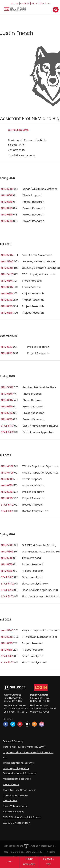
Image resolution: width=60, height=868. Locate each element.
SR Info (35, 3)
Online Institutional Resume (18, 763)
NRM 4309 (7, 466)
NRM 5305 (7, 189)
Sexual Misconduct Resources (20, 773)
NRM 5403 (7, 274)
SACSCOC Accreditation (17, 823)
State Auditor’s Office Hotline (19, 790)
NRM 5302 (7, 255)
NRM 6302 (7, 287)
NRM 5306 (7, 262)
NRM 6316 (7, 202)
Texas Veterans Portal (15, 806)
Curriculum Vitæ (18, 130)
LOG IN (41, 688)
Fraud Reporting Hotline (16, 768)
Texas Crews (10, 800)
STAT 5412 (7, 505)
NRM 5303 (7, 637)
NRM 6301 (7, 195)
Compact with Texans (15, 796)
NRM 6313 (7, 347)
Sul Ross (46, 3)
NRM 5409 (7, 473)
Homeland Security (14, 812)
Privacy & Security (13, 741)
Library (15, 3)
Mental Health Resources (17, 779)
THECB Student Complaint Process (22, 817)
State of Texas (11, 784)
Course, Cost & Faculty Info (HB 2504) (24, 747)
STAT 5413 (7, 426)
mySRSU (25, 3)
